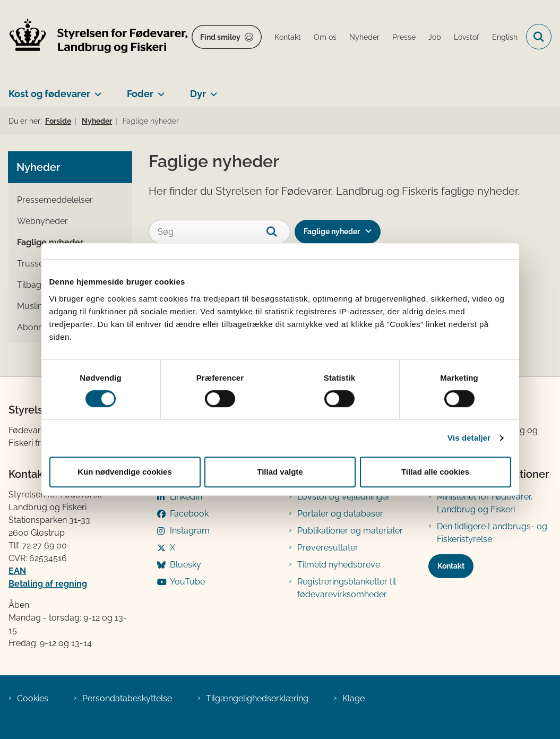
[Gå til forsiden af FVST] (94, 37)
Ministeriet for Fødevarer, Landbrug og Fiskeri (485, 503)
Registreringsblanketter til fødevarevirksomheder (347, 588)
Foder (140, 94)
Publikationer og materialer (350, 531)
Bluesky (186, 565)
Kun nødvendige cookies (125, 472)
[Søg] (219, 232)
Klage (354, 698)
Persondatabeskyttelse (127, 698)
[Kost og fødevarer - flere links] (96, 90)
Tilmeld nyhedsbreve (339, 565)
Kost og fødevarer (49, 94)
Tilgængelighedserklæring (257, 698)
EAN (17, 571)
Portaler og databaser (340, 514)
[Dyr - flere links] (212, 90)
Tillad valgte (280, 472)
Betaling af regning (48, 584)
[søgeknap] (278, 232)
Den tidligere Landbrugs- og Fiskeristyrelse (492, 533)
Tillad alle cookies (435, 472)
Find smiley (220, 37)
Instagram (190, 531)
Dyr (198, 94)
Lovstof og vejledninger (344, 497)
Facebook (189, 514)
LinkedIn (186, 497)
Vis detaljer (469, 438)
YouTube (187, 582)
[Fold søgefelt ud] (539, 37)
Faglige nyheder (332, 231)
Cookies (33, 698)
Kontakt (451, 566)
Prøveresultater (328, 548)
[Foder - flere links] (159, 90)
